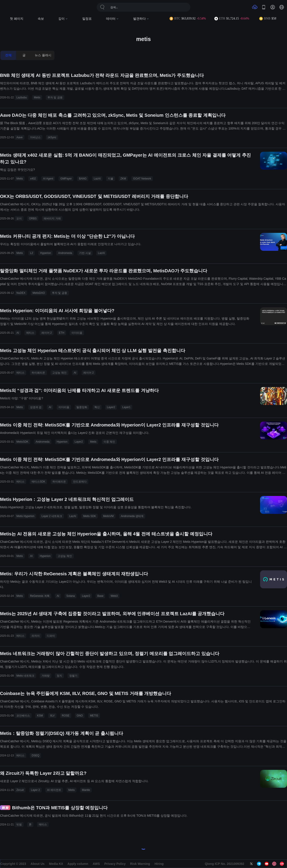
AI (18, 333)
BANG (83, 179)
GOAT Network (142, 179)
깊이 (63, 19)
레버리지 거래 (52, 219)
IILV (52, 716)
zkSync (52, 137)
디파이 (51, 636)
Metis (37, 97)
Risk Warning (140, 864)
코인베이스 (23, 716)
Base (100, 596)
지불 (111, 179)
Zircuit (20, 790)
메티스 (30, 333)
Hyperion (46, 253)
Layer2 (111, 407)
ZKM (123, 179)
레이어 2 (47, 333)
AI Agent (48, 179)
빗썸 (19, 825)
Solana (71, 596)
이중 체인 (109, 442)
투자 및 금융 (55, 97)
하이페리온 (38, 373)
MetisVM (108, 516)
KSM (40, 716)
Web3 (114, 596)
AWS (96, 864)
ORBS (33, 219)
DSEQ (35, 755)
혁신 (97, 407)
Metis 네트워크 (25, 676)
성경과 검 (36, 407)
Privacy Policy (115, 864)
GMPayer (66, 179)
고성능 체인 (59, 373)
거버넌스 (35, 137)
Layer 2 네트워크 (52, 516)
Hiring (159, 864)
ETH (62, 333)
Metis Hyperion (25, 516)
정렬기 (73, 676)
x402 (33, 179)
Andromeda (65, 253)
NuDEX (21, 293)
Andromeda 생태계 (132, 516)
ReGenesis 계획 (40, 596)
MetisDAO (39, 293)
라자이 (36, 636)
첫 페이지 (17, 19)
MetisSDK (22, 442)
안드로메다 (80, 482)
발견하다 (141, 19)
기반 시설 (85, 253)
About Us (37, 864)
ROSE (66, 716)
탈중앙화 (82, 407)
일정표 (87, 19)
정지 (59, 676)
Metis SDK (90, 516)
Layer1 (126, 407)
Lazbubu (22, 97)
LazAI (97, 179)
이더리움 (77, 333)
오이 (19, 219)
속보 (41, 19)
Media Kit (56, 864)
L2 (32, 253)
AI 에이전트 (54, 790)
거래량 (46, 676)
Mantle (86, 790)
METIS (94, 716)
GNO (80, 716)
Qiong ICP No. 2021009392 (224, 864)
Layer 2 (35, 790)
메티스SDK (38, 482)
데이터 (112, 19)
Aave (19, 137)
